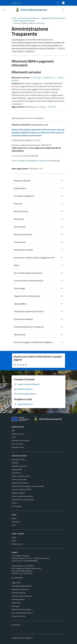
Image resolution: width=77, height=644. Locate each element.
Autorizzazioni (16, 473)
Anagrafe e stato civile (19, 466)
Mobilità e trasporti (18, 493)
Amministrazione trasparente (22, 596)
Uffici (13, 430)
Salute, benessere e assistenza (22, 496)
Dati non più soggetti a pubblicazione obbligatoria (33, 342)
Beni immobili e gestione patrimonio (28, 273)
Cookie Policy (16, 603)
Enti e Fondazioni (18, 444)
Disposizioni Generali (22, 181)
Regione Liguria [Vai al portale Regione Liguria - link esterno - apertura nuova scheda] (16, 3)
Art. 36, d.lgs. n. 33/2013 (40, 78)
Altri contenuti (20, 335)
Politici (14, 437)
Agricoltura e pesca (18, 459)
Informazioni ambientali (23, 319)
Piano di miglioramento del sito (22, 613)
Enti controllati (20, 227)
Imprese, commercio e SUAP (21, 490)
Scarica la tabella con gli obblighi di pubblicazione (30, 161)
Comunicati (15, 522)
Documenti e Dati (18, 447)
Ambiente (15, 463)
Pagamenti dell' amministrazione (27, 296)
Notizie (14, 518)
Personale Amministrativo (21, 441)
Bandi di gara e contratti (23, 250)
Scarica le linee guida (20, 156)
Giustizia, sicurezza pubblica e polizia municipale (28, 486)
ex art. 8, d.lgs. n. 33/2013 (45, 107)
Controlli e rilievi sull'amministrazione (29, 281)
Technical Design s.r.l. (26, 638)
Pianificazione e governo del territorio (29, 311)
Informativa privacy (18, 599)
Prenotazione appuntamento (22, 586)
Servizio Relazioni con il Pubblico (23, 566)
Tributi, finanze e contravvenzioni (23, 500)
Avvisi (14, 525)
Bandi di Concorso (21, 211)
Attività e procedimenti (23, 234)
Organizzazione (20, 188)
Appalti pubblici (17, 469)
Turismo (14, 503)
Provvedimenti (20, 242)
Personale (18, 204)
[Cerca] (63, 10)
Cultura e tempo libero (19, 479)
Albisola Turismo (17, 544)
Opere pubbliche (20, 304)
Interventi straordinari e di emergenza (29, 327)
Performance (19, 219)
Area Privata (16, 625)
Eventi (14, 541)
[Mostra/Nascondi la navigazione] (4, 10)
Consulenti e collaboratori (24, 196)
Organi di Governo (18, 434)
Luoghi (14, 537)
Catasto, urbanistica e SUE (21, 476)
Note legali (15, 606)
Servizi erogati (20, 288)
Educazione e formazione (20, 483)
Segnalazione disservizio (20, 589)
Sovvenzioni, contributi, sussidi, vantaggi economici (34, 258)
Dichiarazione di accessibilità (21, 609)
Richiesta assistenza (19, 593)
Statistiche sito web (18, 616)
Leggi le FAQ (16, 583)
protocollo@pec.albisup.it (24, 571)
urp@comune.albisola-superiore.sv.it (29, 568)
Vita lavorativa (17, 506)
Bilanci (17, 265)
